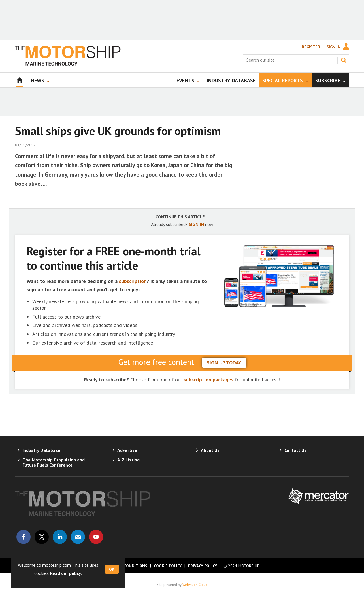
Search (344, 60)
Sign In (334, 47)
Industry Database (41, 450)
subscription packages (208, 380)
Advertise (127, 450)
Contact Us (295, 450)
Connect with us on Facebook (24, 537)
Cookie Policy (168, 566)
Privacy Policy (203, 566)
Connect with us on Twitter (42, 537)
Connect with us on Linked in (60, 537)
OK (112, 569)
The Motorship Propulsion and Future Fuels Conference (54, 462)
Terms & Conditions (126, 566)
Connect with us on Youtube (96, 537)
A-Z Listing (128, 460)
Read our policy (66, 573)
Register (311, 47)
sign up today (224, 363)
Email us (78, 537)
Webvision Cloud (195, 585)
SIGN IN (196, 224)
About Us (210, 450)
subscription (133, 281)
